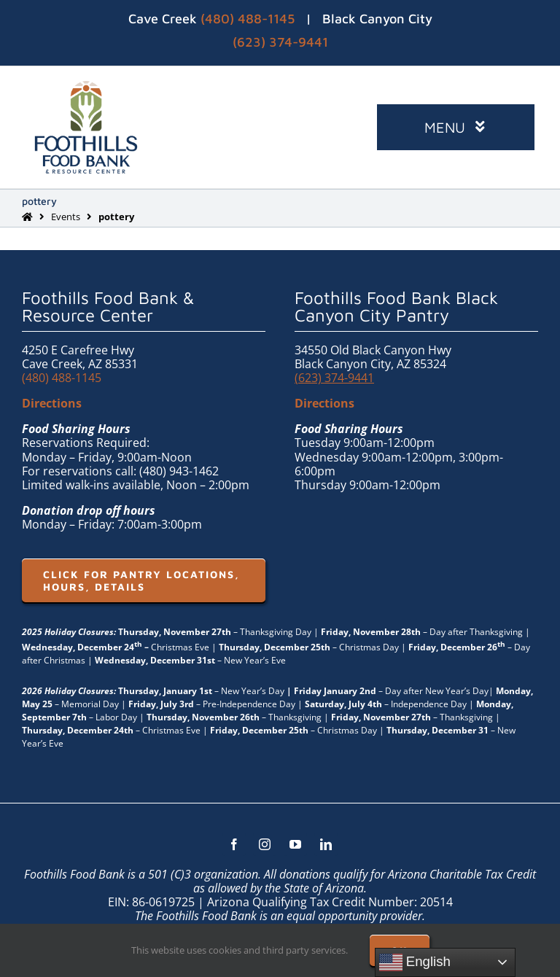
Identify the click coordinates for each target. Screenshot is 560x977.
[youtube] (295, 844)
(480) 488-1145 (248, 19)
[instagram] (265, 844)
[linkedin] (326, 844)
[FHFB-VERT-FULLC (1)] (86, 87)
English (415, 962)
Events (66, 217)
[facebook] (234, 844)
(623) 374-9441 (280, 42)
